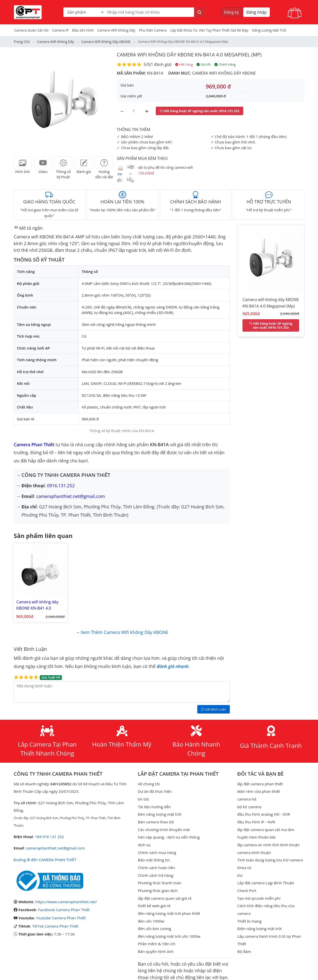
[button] (21, 100)
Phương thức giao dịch (157, 886)
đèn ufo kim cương (154, 923)
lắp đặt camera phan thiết (260, 781)
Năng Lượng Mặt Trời (269, 30)
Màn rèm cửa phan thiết (258, 789)
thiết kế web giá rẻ (154, 900)
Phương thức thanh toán (159, 878)
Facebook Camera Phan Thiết (63, 906)
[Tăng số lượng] (147, 111)
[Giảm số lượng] (122, 111)
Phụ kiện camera (153, 30)
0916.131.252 (61, 485)
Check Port (247, 886)
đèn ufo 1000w (151, 915)
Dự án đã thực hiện (155, 789)
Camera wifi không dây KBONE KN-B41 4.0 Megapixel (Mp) (36, 604)
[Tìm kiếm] (199, 12)
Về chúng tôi (149, 781)
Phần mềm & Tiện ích (156, 938)
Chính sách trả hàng (155, 871)
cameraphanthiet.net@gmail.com (71, 496)
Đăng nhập (257, 12)
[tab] (23, 163)
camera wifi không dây (116, 30)
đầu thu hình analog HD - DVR (263, 811)
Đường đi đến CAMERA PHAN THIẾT (44, 857)
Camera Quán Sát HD (31, 30)
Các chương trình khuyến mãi (163, 826)
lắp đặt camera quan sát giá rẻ (164, 893)
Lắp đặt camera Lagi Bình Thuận (265, 878)
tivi (240, 871)
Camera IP (60, 30)
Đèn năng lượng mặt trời (159, 811)
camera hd (247, 796)
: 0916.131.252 (199, 111)
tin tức (143, 796)
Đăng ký (232, 12)
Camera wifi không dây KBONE (224, 73)
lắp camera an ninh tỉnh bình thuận (268, 841)
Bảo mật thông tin (154, 856)
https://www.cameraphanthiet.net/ (65, 898)
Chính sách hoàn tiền (156, 863)
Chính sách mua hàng (157, 848)
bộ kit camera (249, 803)
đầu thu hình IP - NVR (256, 818)
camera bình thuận (254, 848)
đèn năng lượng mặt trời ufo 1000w (169, 930)
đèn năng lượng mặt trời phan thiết (168, 908)
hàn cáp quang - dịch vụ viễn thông (168, 833)
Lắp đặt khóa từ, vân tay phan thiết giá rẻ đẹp (209, 30)
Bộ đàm (244, 945)
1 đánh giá (160, 64)
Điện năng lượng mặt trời (259, 923)
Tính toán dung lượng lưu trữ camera (269, 856)
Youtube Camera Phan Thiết (60, 914)
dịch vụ (144, 841)
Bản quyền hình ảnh (155, 945)
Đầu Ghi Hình (83, 30)
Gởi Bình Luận (214, 707)
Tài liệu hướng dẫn (154, 803)
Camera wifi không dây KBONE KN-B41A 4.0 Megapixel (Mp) (191, 54)
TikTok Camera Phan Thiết (55, 922)
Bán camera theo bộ (155, 818)
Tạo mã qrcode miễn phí (258, 893)
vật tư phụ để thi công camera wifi (165, 167)
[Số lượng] (134, 111)
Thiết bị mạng (249, 915)
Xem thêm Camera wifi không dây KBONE (124, 629)
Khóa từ (244, 863)
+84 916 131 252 (49, 834)
